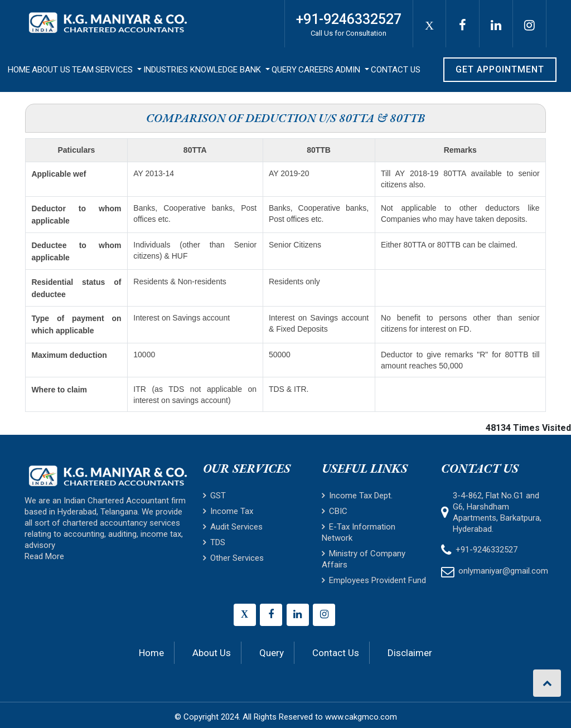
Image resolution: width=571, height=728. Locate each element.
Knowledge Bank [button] (227, 70)
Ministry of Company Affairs (364, 559)
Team (83, 70)
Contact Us (396, 70)
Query (284, 70)
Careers (316, 70)
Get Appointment (500, 69)
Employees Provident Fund (374, 580)
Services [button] (115, 70)
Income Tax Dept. (357, 496)
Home (19, 70)
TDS (214, 542)
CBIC (335, 511)
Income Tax (228, 511)
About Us (51, 70)
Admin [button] (349, 70)
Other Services (233, 558)
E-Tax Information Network (359, 532)
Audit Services (233, 527)
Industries (166, 70)
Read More (44, 556)
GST (214, 496)
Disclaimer (410, 653)
